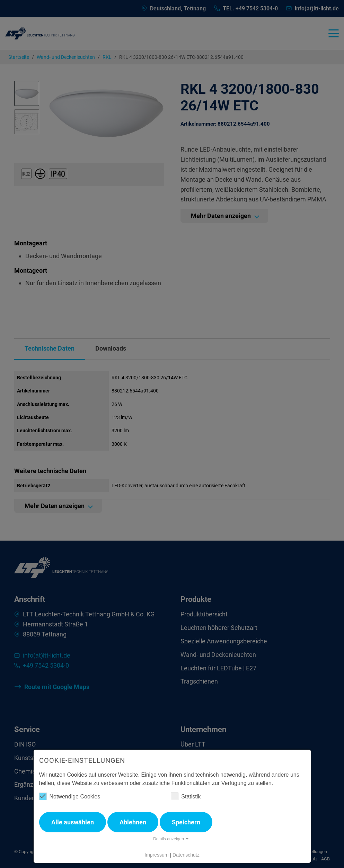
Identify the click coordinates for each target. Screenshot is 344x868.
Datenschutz (186, 855)
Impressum (156, 855)
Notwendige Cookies (70, 796)
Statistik (186, 796)
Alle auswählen (73, 822)
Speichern (186, 822)
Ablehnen (133, 822)
